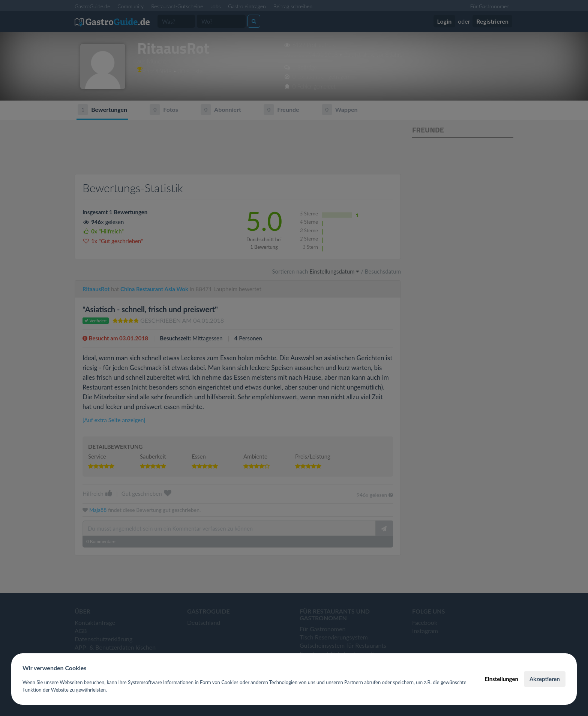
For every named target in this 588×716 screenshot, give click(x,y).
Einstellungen (501, 679)
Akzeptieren (545, 679)
